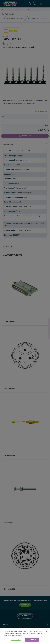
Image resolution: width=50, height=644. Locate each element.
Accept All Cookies (32, 640)
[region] (25, 636)
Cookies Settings (16, 640)
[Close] (46, 632)
